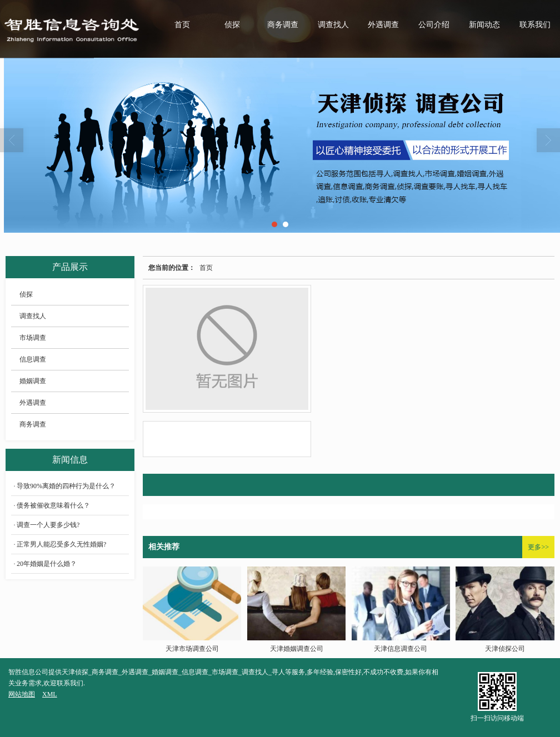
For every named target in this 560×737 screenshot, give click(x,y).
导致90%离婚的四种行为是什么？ (66, 486)
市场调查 (33, 338)
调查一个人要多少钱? (48, 525)
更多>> (538, 547)
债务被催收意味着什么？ (53, 505)
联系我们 (535, 25)
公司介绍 (434, 25)
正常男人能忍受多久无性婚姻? (61, 544)
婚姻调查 (33, 381)
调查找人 (333, 25)
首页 (182, 25)
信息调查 (33, 359)
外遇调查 (383, 25)
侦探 (232, 25)
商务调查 (283, 25)
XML (50, 694)
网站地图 (22, 694)
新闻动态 (484, 25)
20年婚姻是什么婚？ (47, 564)
